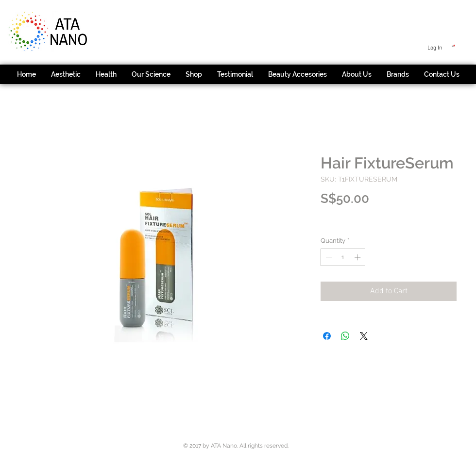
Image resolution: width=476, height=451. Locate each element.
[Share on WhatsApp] (345, 336)
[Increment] (358, 257)
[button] (453, 46)
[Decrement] (328, 257)
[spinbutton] (343, 257)
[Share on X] (364, 336)
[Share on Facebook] (327, 336)
